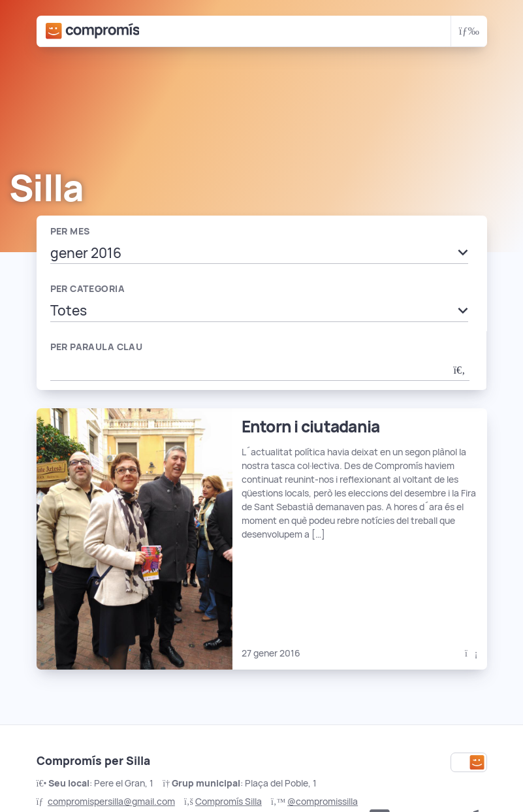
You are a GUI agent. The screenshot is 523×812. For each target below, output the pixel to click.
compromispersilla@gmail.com (111, 802)
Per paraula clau (97, 347)
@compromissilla (323, 802)
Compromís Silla (229, 802)
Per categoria (87, 289)
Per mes (70, 231)
